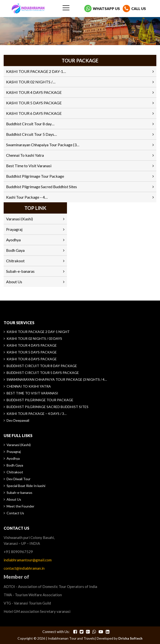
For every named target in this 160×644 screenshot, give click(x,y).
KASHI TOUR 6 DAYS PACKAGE (34, 113)
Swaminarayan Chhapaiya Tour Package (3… (43, 145)
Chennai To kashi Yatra (25, 155)
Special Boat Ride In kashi (26, 486)
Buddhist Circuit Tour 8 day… (30, 124)
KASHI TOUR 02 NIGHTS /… (31, 82)
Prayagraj (14, 229)
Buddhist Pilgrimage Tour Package (35, 176)
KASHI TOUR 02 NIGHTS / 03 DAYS (34, 338)
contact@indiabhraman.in (24, 568)
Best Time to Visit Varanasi (29, 166)
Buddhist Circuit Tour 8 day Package (42, 366)
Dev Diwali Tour (19, 479)
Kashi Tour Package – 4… (27, 197)
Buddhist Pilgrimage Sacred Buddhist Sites (42, 187)
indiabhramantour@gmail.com (28, 560)
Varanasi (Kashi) (19, 219)
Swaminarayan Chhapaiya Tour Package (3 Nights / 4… (57, 379)
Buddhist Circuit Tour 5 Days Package (43, 373)
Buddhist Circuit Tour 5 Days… (32, 134)
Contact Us (15, 513)
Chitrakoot (15, 261)
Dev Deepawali (18, 420)
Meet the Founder (20, 506)
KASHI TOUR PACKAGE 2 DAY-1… (36, 71)
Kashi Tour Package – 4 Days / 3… (37, 414)
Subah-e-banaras (20, 271)
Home (77, 31)
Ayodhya (13, 240)
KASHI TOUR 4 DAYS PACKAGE (34, 92)
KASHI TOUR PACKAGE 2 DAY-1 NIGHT (38, 332)
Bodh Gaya (15, 250)
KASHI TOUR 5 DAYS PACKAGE (34, 103)
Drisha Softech (130, 638)
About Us (14, 282)
